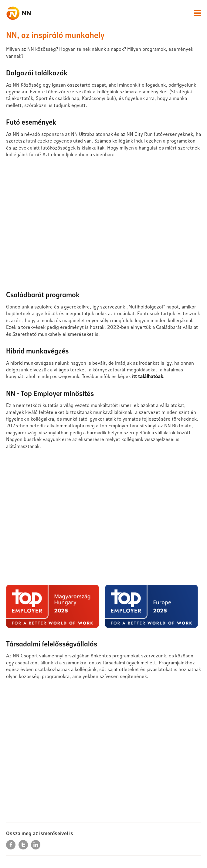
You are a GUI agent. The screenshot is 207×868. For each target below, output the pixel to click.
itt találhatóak (148, 376)
